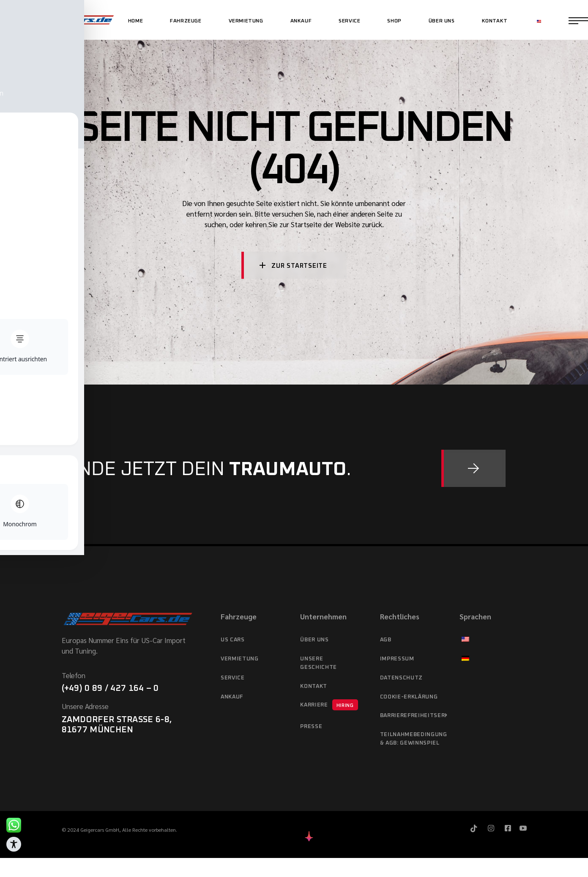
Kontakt (314, 686)
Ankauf (232, 697)
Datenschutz (401, 678)
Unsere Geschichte (319, 663)
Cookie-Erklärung (409, 697)
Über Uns (314, 640)
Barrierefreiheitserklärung (413, 716)
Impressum (397, 659)
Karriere (329, 705)
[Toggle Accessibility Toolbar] (14, 844)
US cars (233, 640)
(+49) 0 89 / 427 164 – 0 (110, 688)
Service (233, 678)
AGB (386, 640)
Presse (311, 727)
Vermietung (240, 659)
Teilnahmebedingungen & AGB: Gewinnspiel (413, 739)
